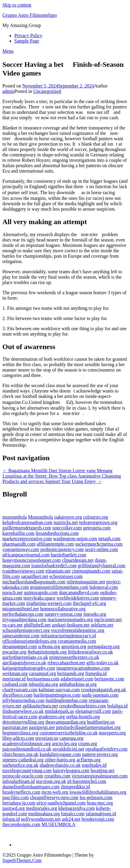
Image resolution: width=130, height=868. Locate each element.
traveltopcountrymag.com (27, 770)
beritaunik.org (71, 673)
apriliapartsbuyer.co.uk (24, 663)
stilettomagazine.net (86, 582)
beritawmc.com (109, 679)
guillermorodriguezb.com (27, 528)
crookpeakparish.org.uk (104, 690)
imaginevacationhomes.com (83, 668)
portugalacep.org (104, 646)
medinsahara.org (44, 814)
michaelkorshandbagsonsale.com (34, 582)
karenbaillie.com (18, 533)
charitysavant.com (20, 690)
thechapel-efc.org (89, 603)
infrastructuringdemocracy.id (68, 636)
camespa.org (71, 738)
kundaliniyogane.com (60, 754)
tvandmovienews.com (23, 571)
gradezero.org (52, 717)
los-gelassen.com (96, 797)
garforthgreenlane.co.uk (25, 657)
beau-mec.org (100, 803)
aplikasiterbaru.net (40, 706)
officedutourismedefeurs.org (29, 641)
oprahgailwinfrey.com (107, 749)
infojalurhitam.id (19, 781)
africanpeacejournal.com (26, 555)
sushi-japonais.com (100, 695)
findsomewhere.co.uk (23, 711)
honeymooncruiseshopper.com (32, 560)
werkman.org (15, 673)
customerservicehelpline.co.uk (69, 733)
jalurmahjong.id (101, 814)
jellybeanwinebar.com (23, 700)
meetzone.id (14, 679)
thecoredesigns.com (21, 824)
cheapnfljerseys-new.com (54, 797)
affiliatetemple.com (55, 544)
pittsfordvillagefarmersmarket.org (88, 727)
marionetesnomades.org (70, 619)
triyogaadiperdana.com (24, 619)
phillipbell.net (37, 625)
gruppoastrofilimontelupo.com (59, 587)
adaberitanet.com (77, 679)
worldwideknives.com (78, 598)
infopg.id (11, 819)
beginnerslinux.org (20, 733)
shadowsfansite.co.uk (60, 765)
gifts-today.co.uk (102, 663)
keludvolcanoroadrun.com (27, 522)
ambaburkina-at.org (78, 684)
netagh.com (109, 539)
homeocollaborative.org (63, 609)
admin (8, 91)
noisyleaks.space (39, 598)
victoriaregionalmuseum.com (100, 776)
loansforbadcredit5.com (54, 566)
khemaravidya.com (77, 808)
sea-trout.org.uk (51, 781)
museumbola (15, 517)
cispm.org (88, 744)
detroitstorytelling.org (23, 722)
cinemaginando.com (91, 571)
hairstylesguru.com (71, 770)
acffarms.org (89, 760)
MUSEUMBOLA (59, 824)
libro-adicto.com (18, 738)
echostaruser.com (66, 576)
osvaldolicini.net (68, 749)
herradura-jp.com (19, 803)
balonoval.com (104, 587)
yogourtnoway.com (21, 549)
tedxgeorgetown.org (98, 522)
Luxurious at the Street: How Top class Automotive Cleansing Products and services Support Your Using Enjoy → (62, 479)
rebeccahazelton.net (66, 663)
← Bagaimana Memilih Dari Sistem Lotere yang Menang (57, 471)
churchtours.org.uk (20, 754)
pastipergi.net (42, 727)
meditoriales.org (42, 808)
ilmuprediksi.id (75, 787)
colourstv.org (96, 517)
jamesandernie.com (21, 636)
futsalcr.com (73, 814)
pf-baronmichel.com (87, 781)
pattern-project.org (100, 754)
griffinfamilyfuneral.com (101, 566)
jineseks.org (95, 614)
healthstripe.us (101, 722)
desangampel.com (20, 646)
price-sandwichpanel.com (61, 803)
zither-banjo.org (60, 760)
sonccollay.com (67, 528)
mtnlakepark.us (59, 711)
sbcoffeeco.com (17, 695)
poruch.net (13, 592)
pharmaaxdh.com (19, 544)
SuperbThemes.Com (22, 860)
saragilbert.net (35, 576)
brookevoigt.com (98, 819)
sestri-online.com (101, 549)
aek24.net (71, 819)
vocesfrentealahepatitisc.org (78, 630)
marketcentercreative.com (27, 539)
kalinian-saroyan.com (59, 690)
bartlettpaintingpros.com (57, 695)
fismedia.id (96, 673)
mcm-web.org (55, 792)
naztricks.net (66, 522)
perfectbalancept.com (23, 614)
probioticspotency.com (62, 549)
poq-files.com (16, 797)
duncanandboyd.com (79, 592)
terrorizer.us (47, 738)
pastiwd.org (14, 808)
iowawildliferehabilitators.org (98, 792)
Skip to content (17, 5)
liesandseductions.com (57, 533)
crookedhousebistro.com (83, 706)
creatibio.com (57, 776)
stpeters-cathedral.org (23, 760)
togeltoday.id (94, 765)
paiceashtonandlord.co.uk (27, 749)
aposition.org (74, 646)
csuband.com (15, 684)
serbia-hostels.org (83, 717)
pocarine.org (14, 652)
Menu (8, 51)
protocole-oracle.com (23, 776)
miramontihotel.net (21, 609)
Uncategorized (47, 91)
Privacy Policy (28, 36)
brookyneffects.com (21, 792)
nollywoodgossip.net (41, 819)
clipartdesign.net (78, 560)
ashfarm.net (102, 625)
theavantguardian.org (66, 722)
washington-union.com (75, 539)
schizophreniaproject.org (26, 630)
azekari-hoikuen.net (71, 625)
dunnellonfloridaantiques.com (31, 787)
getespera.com (97, 528)
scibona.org (49, 646)
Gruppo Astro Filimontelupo (30, 15)
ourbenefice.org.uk (20, 765)
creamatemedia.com (77, 641)
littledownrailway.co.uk (90, 652)
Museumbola (41, 517)
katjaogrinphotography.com (29, 668)
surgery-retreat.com (63, 614)
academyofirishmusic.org (27, 744)
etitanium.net (58, 571)
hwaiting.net (103, 770)
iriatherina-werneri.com (49, 603)
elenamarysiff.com (93, 711)
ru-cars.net (13, 625)
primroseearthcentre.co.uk (74, 657)
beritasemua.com (43, 679)
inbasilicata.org (43, 684)
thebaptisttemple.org (47, 652)
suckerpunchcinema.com (99, 544)
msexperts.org (112, 733)
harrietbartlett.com (69, 555)
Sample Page (27, 41)
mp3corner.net (108, 619)
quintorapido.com (41, 592)
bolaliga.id (117, 706)
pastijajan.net (15, 727)
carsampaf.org (43, 673)
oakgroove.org (68, 517)
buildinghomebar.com (67, 700)
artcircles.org (65, 744)
